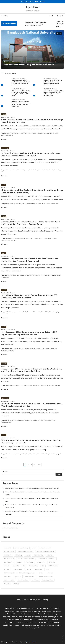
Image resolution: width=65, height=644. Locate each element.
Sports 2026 (10, 135)
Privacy (33, 600)
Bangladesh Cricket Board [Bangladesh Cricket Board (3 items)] (26, 552)
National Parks (33, 275)
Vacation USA (5, 277)
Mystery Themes (32, 642)
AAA (8, 275)
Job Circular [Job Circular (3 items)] (38, 569)
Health (4, 216)
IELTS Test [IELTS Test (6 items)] (7, 569)
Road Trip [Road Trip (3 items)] (50, 573)
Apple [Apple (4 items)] (34, 548)
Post (39, 600)
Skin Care (39, 349)
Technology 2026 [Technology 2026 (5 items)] (9, 580)
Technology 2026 (6, 422)
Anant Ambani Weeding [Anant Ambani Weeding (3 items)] (21, 548)
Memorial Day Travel (22, 275)
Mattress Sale (37, 312)
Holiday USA (20, 385)
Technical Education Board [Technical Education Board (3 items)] (45, 577)
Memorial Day (31, 204)
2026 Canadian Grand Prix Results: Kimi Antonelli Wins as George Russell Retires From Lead (36, 24)
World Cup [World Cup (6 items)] (16, 584)
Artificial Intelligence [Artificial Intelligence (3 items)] (45, 548)
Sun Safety (14, 240)
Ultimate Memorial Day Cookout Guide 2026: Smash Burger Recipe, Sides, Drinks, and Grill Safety (32, 500)
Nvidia (46, 170)
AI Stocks (9, 420)
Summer (57, 385)
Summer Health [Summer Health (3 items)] (30, 577)
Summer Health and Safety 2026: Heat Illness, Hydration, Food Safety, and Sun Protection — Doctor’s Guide (33, 506)
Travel (4, 253)
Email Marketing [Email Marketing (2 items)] (9, 562)
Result (6, 59)
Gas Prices (13, 275)
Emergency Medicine (19, 238)
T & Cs (37, 2)
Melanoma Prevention (29, 349)
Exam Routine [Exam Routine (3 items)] (30, 562)
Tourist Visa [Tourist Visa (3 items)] (35, 580)
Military (46, 385)
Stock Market (52, 420)
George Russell (42, 133)
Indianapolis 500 (21, 454)
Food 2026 (19, 204)
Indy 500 (29, 454)
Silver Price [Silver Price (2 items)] (7, 577)
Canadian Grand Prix (12, 133)
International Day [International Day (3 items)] (18, 569)
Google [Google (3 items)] (6, 566)
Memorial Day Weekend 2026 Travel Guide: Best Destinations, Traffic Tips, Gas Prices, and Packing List (32, 513)
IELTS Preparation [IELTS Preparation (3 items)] (53, 566)
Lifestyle (4, 290)
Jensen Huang (35, 420)
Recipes (38, 204)
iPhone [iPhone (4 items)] (29, 569)
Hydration (54, 238)
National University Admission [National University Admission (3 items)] (27, 573)
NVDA (41, 420)
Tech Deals (5, 314)
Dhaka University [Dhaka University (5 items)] (38, 555)
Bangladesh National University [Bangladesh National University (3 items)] (46, 552)
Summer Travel (49, 275)
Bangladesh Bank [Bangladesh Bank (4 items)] (9, 552)
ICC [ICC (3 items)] (24, 566)
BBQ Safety (9, 238)
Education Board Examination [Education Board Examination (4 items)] (26, 559)
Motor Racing (53, 454)
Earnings (27, 420)
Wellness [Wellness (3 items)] (7, 584)
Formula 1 (34, 133)
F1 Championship (26, 133)
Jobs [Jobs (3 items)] (47, 569)
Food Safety (30, 238)
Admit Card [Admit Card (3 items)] (8, 548)
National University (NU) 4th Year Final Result (29, 65)
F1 (19, 133)
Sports (4, 114)
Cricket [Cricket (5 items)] (28, 555)
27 (34, 465)
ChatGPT (32, 170)
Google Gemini (39, 170)
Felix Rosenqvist (11, 454)
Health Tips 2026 (39, 238)
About (23, 2)
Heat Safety (47, 238)
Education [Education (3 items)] (50, 555)
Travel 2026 (57, 275)
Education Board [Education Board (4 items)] (9, 559)
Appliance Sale (18, 312)
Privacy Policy (30, 2)
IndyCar (34, 454)
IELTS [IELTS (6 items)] (43, 566)
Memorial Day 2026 (38, 385)
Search (60, 16)
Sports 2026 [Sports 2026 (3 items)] (18, 577)
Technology (5, 148)
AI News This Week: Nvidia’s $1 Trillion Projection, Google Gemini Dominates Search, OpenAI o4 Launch (33, 493)
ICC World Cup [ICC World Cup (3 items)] (33, 566)
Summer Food (55, 204)
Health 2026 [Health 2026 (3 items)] (16, 566)
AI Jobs (8, 170)
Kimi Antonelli (51, 133)
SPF (43, 349)
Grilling (24, 204)
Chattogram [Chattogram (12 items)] (8, 555)
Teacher (18, 62)
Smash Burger (46, 204)
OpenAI (51, 170)
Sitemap (45, 600)
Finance (29, 312)
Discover (5, 139)
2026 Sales (9, 312)
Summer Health (6, 240)
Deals (25, 312)
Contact (43, 2)
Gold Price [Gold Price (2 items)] (52, 562)
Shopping (56, 312)
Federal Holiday (11, 385)
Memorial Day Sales (47, 312)
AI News (14, 170)
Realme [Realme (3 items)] (41, 573)
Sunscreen (11, 351)
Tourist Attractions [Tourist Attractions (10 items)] (23, 580)
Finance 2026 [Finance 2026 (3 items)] (41, 562)
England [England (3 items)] (20, 562)
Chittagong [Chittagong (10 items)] (18, 555)
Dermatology (10, 349)
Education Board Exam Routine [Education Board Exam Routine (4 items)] (47, 559)
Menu (4, 16)
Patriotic (52, 385)
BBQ (8, 204)
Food (4, 185)
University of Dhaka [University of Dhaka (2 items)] (48, 580)
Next (39, 465)
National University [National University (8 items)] (10, 573)
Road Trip (41, 275)
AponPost (32, 7)
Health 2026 (18, 349)
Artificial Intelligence (22, 170)
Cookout (12, 204)
